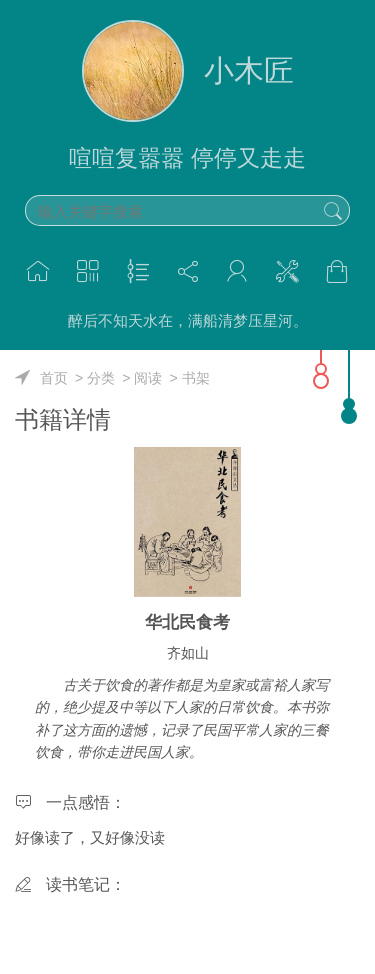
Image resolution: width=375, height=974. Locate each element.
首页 (54, 378)
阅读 (148, 378)
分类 (101, 378)
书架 (196, 378)
